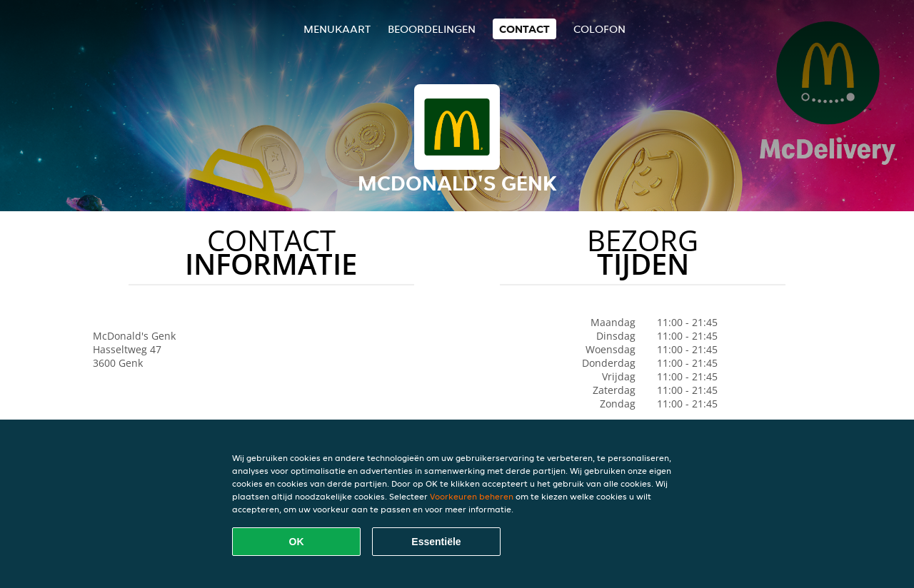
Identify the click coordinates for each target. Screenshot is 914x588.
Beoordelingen (432, 29)
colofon (599, 29)
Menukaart (337, 29)
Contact (524, 29)
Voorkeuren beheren (472, 496)
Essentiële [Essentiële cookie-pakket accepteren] (436, 542)
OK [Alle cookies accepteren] (297, 542)
